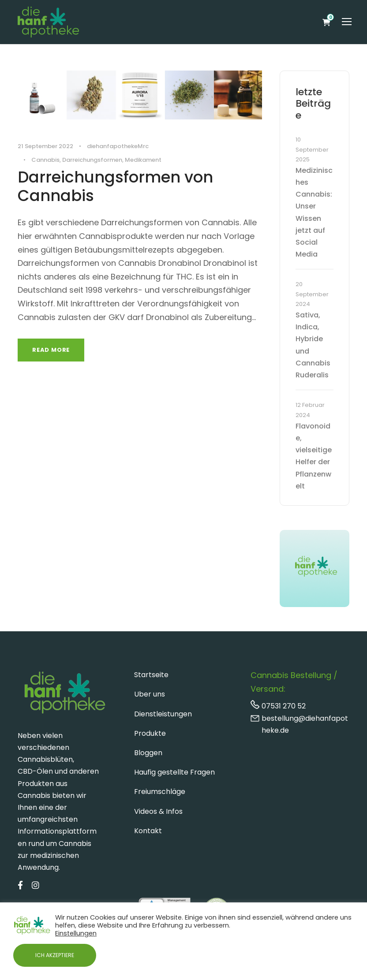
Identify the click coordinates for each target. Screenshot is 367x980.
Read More (51, 350)
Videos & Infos (158, 811)
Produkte (150, 733)
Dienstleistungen (163, 714)
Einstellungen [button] (76, 933)
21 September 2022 (45, 146)
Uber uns (150, 694)
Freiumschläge (160, 792)
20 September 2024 (312, 294)
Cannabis (45, 160)
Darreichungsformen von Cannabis (115, 186)
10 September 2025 (312, 149)
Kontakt (148, 831)
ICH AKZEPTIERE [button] (55, 955)
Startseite (151, 675)
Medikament (143, 160)
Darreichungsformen (92, 160)
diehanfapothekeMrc (118, 146)
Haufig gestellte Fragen (174, 772)
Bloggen (148, 753)
